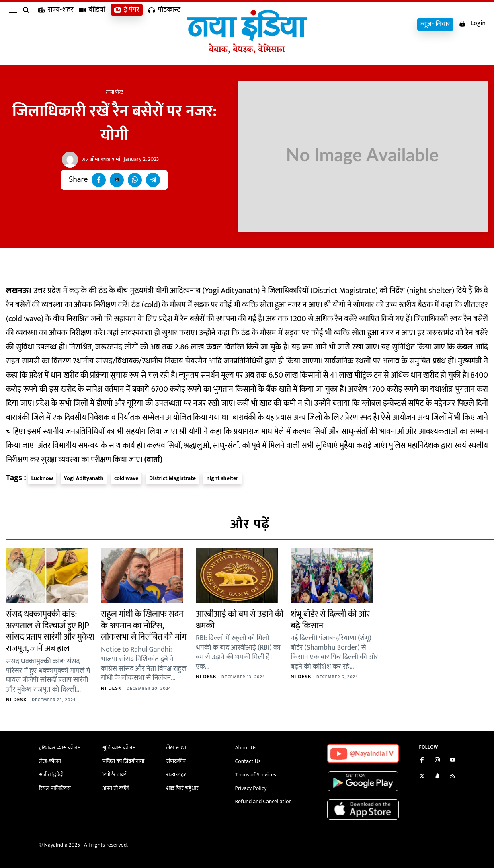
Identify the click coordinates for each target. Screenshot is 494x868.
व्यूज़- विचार (435, 24)
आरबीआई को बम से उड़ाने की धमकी (240, 620)
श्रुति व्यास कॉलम (119, 748)
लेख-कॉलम (50, 761)
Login (472, 24)
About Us (246, 748)
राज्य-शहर (56, 24)
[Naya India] (247, 52)
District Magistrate (172, 478)
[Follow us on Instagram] (437, 761)
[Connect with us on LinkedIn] (437, 777)
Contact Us (248, 761)
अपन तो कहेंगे (116, 788)
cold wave (126, 478)
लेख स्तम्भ (176, 748)
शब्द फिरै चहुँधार (182, 788)
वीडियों (92, 24)
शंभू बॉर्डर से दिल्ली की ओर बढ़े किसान (330, 620)
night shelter (222, 478)
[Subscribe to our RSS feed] (453, 777)
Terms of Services (256, 775)
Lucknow (42, 478)
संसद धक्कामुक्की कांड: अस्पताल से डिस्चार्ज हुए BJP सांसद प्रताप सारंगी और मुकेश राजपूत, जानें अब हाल (50, 631)
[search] (28, 25)
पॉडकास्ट (164, 24)
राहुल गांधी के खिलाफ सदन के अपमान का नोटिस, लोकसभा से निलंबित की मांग (144, 626)
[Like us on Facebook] (422, 761)
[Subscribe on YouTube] (453, 761)
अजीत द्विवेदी (51, 775)
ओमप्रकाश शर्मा (101, 160)
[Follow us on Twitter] (422, 777)
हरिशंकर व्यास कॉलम (60, 748)
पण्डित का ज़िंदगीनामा (123, 761)
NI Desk (16, 700)
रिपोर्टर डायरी (115, 775)
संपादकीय (176, 761)
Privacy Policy (251, 788)
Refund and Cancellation (264, 801)
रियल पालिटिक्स (55, 788)
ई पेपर (127, 24)
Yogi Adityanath (84, 478)
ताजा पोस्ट (114, 92)
